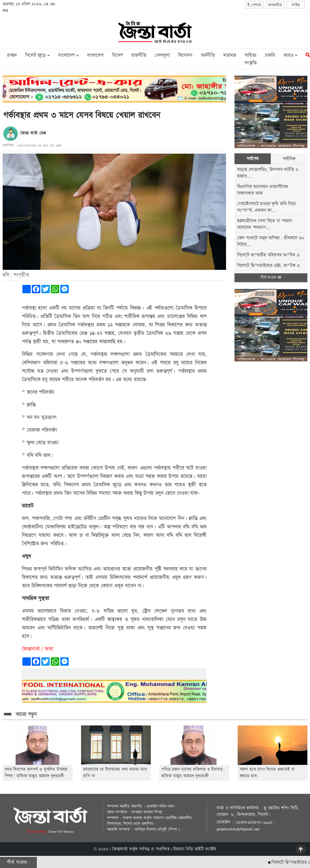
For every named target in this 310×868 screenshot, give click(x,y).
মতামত (230, 55)
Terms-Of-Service (61, 831)
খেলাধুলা (162, 55)
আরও (290, 55)
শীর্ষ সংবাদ (271, 278)
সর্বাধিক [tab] (289, 159)
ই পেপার (254, 5)
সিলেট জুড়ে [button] (37, 55)
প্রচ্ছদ (12, 55)
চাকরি (270, 55)
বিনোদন (185, 55)
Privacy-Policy (38, 831)
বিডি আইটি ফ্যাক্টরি (201, 849)
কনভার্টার (275, 5)
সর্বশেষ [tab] (252, 159)
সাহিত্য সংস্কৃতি (250, 59)
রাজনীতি (139, 55)
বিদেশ (117, 55)
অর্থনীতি (208, 55)
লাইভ (296, 5)
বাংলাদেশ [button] (68, 55)
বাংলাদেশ (95, 55)
